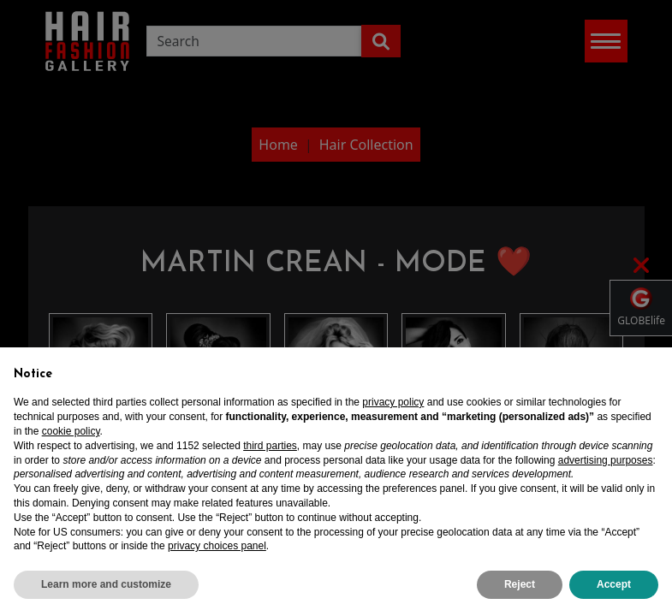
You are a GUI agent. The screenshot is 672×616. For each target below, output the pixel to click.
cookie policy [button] (71, 431)
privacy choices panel (217, 546)
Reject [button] (520, 584)
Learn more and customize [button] (106, 584)
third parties (270, 446)
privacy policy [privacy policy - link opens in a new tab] (393, 402)
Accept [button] (614, 584)
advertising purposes (606, 460)
